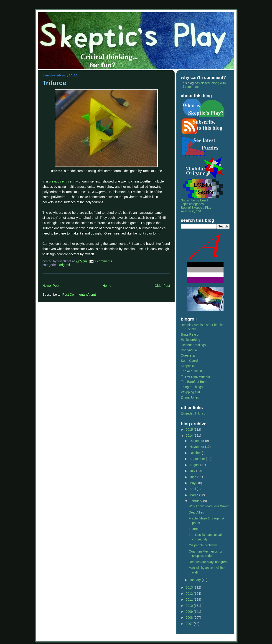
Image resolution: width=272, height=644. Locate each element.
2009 (190, 612)
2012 (190, 594)
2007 (190, 624)
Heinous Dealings (193, 345)
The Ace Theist (192, 371)
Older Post (162, 286)
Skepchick (188, 366)
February (196, 501)
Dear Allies (196, 512)
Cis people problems (203, 545)
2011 (190, 600)
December (197, 441)
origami (65, 265)
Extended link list (193, 413)
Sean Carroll (190, 361)
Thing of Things (192, 387)
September (198, 459)
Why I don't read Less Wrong (209, 506)
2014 (190, 435)
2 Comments (103, 261)
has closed (202, 83)
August (195, 465)
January (196, 580)
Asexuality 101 (191, 211)
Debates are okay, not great (208, 562)
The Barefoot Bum (194, 382)
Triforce (55, 83)
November (197, 447)
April (193, 489)
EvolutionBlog (191, 340)
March (194, 495)
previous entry (59, 181)
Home (107, 286)
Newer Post (51, 286)
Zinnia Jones (190, 397)
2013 (190, 587)
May (193, 483)
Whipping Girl (190, 392)
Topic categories (192, 204)
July (193, 471)
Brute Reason (191, 334)
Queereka (188, 355)
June (193, 477)
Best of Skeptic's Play (196, 208)
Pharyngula (189, 350)
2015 (190, 430)
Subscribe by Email (194, 200)
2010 (190, 606)
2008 (190, 618)
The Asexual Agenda (196, 376)
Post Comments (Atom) (79, 295)
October (196, 453)
